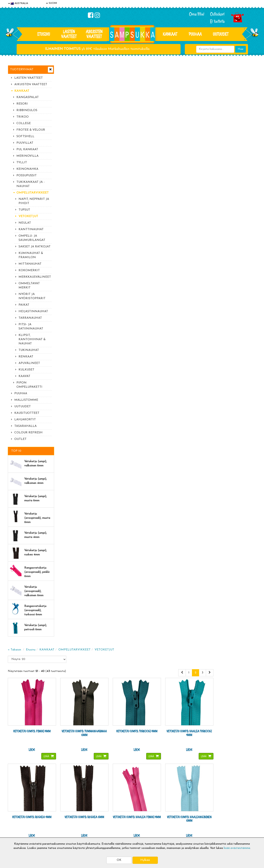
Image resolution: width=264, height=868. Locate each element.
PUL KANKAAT (27, 149)
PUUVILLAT (25, 143)
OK (119, 860)
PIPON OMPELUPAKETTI (29, 385)
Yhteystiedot (17, 814)
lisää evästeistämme (237, 848)
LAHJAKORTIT (25, 420)
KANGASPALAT (28, 97)
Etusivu (44, 34)
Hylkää (145, 860)
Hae (241, 49)
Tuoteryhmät (22, 70)
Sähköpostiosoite (84, 756)
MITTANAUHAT (30, 264)
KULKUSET (26, 370)
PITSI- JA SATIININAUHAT (31, 327)
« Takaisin (65, 74)
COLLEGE (24, 123)
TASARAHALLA (25, 426)
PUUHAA (195, 34)
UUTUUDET (23, 407)
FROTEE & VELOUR (31, 130)
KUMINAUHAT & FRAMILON (31, 255)
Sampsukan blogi (121, 814)
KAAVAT (24, 376)
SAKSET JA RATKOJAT (35, 247)
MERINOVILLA (27, 156)
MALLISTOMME (26, 400)
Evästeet (14, 802)
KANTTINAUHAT (31, 229)
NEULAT (25, 223)
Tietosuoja (15, 808)
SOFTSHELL (25, 136)
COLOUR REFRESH (28, 433)
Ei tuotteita (217, 21)
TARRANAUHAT (30, 318)
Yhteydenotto (17, 821)
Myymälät (15, 827)
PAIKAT (24, 305)
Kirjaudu (115, 802)
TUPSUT (24, 210)
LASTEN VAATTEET (69, 34)
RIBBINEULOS (27, 110)
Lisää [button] (95, 179)
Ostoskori (217, 14)
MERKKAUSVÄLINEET (35, 277)
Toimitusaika (67, 802)
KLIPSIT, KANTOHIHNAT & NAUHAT (32, 339)
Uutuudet (221, 34)
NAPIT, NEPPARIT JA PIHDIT (34, 201)
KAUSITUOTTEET (27, 413)
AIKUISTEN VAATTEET (94, 34)
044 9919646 (214, 748)
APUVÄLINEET (29, 363)
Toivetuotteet (68, 814)
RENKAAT (26, 357)
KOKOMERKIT (29, 270)
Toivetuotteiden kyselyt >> (217, 773)
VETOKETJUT (28, 216)
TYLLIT (22, 163)
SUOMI (52, 3)
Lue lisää (182, 747)
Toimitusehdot (68, 808)
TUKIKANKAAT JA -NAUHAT (31, 184)
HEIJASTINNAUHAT (33, 311)
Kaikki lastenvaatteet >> (216, 777)
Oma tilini (197, 14)
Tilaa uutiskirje (85, 774)
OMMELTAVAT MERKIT (29, 286)
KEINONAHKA (27, 169)
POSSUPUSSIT (27, 176)
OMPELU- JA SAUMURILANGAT (32, 238)
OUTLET (20, 439)
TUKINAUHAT (29, 350)
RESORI (22, 104)
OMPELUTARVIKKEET (33, 193)
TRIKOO (23, 117)
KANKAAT (170, 34)
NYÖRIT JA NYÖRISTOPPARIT (32, 296)
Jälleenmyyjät (17, 833)
